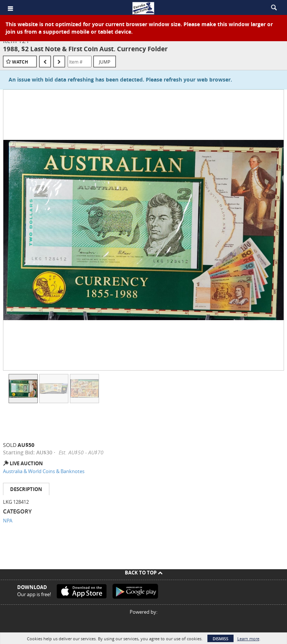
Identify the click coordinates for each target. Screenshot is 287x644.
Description (26, 489)
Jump (105, 62)
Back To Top (144, 573)
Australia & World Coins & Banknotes (44, 471)
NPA (8, 521)
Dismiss (220, 639)
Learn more (248, 639)
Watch (20, 62)
